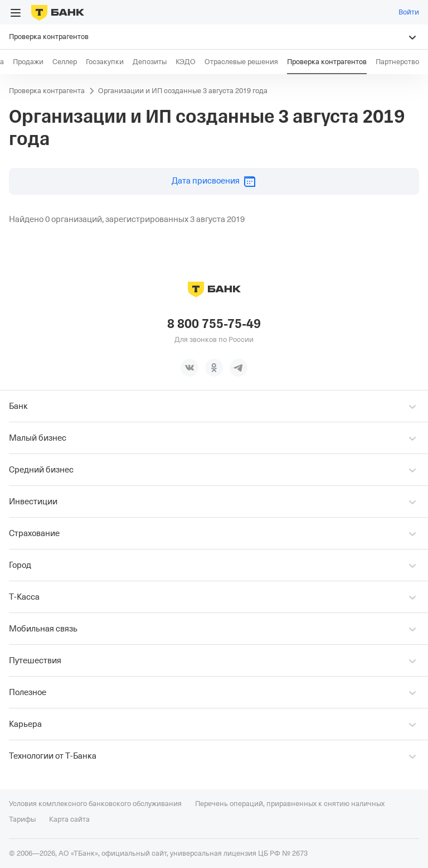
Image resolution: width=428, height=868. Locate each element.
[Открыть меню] (16, 13)
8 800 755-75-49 (214, 324)
